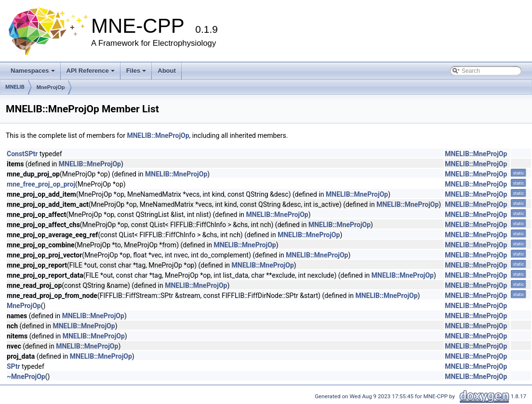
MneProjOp (51, 87)
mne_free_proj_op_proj (41, 184)
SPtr (13, 366)
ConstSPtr (22, 154)
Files (136, 71)
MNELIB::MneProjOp (158, 135)
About (167, 71)
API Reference (91, 71)
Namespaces (33, 71)
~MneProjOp (26, 377)
